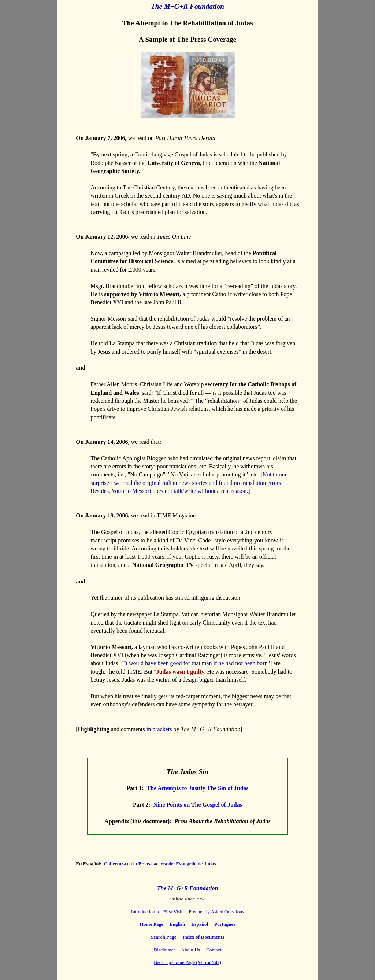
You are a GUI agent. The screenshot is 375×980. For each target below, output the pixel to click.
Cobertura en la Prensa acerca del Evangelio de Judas (160, 864)
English (177, 924)
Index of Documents (203, 937)
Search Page (164, 937)
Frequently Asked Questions (216, 912)
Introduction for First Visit (157, 912)
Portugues (225, 924)
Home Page (151, 924)
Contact (214, 950)
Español (200, 924)
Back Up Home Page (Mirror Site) (187, 962)
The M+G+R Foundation (188, 888)
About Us (191, 950)
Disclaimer (164, 950)
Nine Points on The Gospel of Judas (198, 805)
